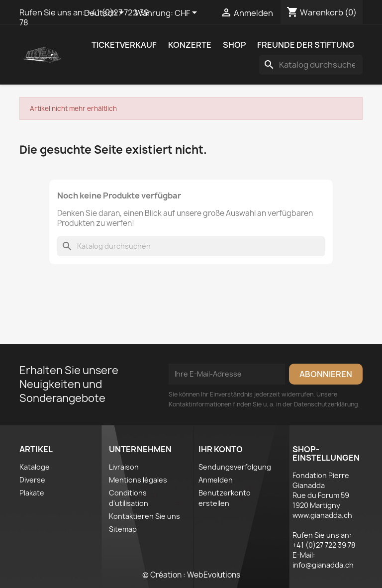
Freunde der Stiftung (306, 45)
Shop (234, 45)
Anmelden (216, 480)
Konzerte (190, 45)
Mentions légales (138, 480)
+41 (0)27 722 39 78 (324, 545)
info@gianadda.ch (323, 565)
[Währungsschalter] (188, 13)
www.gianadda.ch (322, 515)
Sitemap (123, 529)
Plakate (32, 493)
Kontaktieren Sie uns (144, 516)
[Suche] (311, 65)
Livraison (124, 467)
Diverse (32, 480)
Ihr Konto (221, 449)
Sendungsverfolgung (235, 467)
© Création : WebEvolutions (191, 575)
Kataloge (35, 467)
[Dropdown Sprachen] (106, 13)
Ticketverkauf (124, 45)
